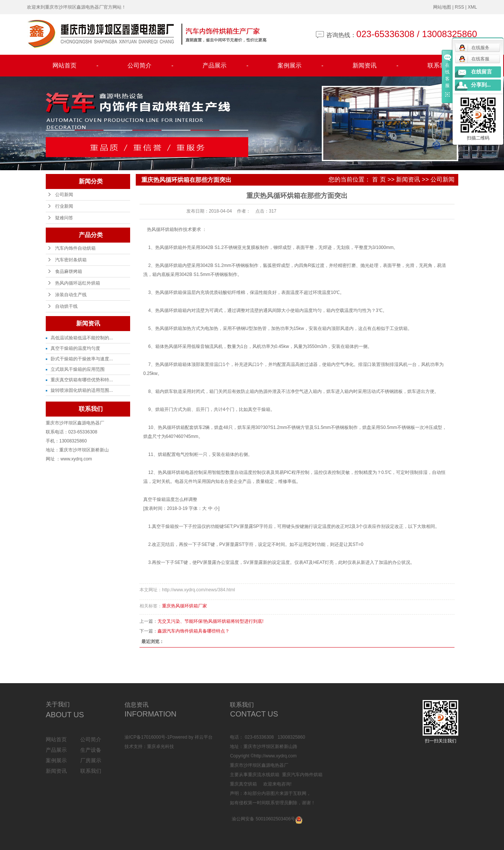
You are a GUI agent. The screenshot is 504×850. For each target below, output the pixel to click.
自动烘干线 (66, 306)
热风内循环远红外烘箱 (78, 283)
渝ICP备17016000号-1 (147, 737)
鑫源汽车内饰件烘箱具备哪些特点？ (193, 631)
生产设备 (91, 750)
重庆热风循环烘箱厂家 (184, 606)
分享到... (481, 85)
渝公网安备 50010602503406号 (263, 819)
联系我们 (439, 65)
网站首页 (75, 66)
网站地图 (442, 7)
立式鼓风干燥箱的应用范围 (78, 369)
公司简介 (150, 66)
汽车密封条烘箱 (71, 260)
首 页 (379, 179)
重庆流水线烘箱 (264, 775)
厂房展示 (91, 760)
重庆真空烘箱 (243, 784)
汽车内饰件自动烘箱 (75, 248)
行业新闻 (64, 206)
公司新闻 (64, 195)
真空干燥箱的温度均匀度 (75, 348)
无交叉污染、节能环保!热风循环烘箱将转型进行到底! (211, 621)
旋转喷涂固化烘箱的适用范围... (82, 390)
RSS (460, 7)
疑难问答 (64, 218)
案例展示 (300, 66)
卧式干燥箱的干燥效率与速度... (82, 359)
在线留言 (481, 72)
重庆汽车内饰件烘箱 (302, 775)
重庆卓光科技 (160, 747)
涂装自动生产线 (71, 295)
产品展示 (225, 66)
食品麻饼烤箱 (69, 271)
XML (472, 7)
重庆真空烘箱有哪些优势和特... (82, 380)
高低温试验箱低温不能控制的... (82, 338)
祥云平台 (204, 737)
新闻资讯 (375, 66)
